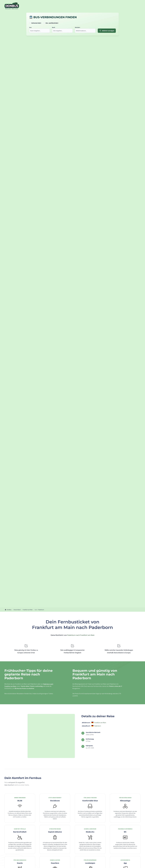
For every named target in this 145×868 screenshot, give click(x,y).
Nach (53, 27)
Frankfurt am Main (28, 610)
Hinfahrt (77, 27)
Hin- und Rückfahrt (52, 23)
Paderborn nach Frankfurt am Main (81, 635)
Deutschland (17, 610)
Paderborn (41, 610)
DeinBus (8, 610)
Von (30, 27)
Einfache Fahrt (36, 23)
